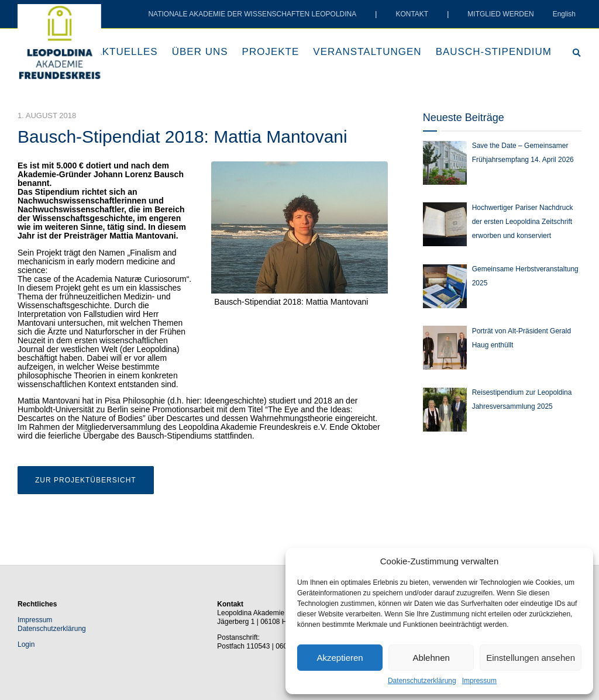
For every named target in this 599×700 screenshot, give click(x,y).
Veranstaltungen (367, 52)
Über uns (200, 52)
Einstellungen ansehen (531, 658)
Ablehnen (431, 658)
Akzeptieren (340, 658)
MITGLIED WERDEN (500, 14)
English (564, 14)
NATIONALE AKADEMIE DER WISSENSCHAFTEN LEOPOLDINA (252, 14)
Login (26, 644)
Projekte (271, 52)
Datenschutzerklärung (422, 681)
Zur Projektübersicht (86, 480)
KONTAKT (412, 14)
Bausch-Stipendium (494, 52)
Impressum (479, 681)
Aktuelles (126, 52)
